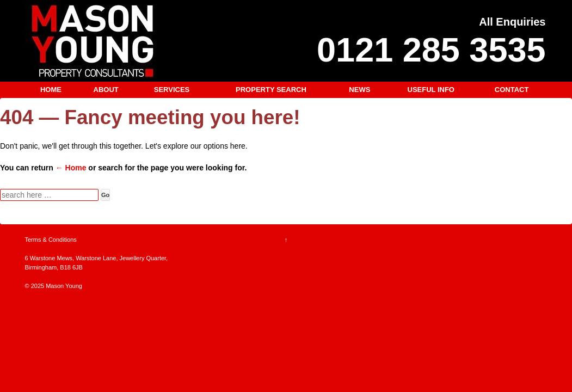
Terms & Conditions (51, 240)
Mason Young (63, 286)
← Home (71, 168)
